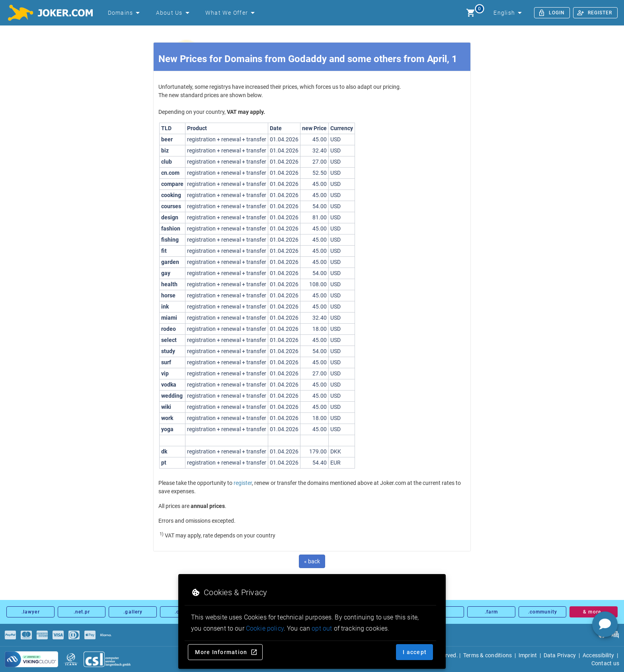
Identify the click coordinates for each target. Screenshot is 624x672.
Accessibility (598, 655)
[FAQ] (615, 635)
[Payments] (10, 635)
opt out (322, 628)
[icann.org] (71, 659)
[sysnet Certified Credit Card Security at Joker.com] (31, 659)
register (243, 483)
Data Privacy (560, 655)
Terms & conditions (488, 655)
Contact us (605, 663)
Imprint (528, 655)
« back (312, 561)
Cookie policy (265, 628)
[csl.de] (107, 659)
